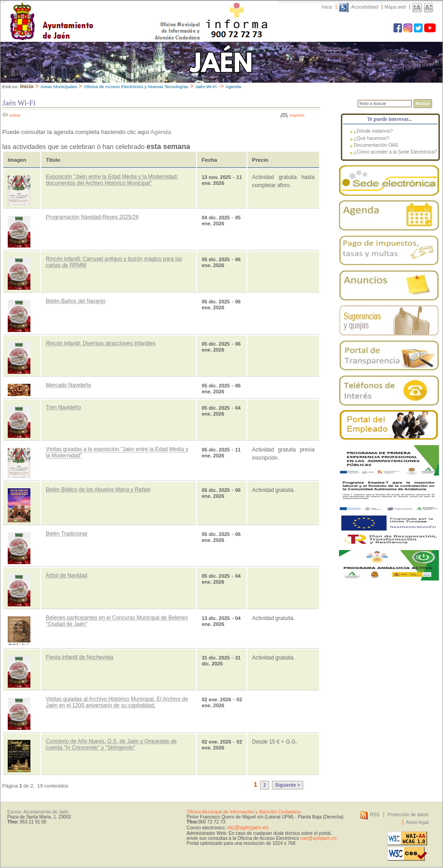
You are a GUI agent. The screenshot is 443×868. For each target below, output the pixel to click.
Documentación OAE (376, 145)
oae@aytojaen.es (319, 838)
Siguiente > (288, 785)
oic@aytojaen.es (248, 828)
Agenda (233, 87)
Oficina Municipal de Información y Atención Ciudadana (244, 812)
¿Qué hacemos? (371, 138)
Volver (15, 115)
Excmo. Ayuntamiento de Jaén (38, 812)
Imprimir (297, 115)
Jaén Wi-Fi (206, 87)
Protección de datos (408, 815)
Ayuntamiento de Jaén (91, 12)
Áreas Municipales (59, 87)
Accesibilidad (365, 7)
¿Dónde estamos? (373, 131)
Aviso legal (417, 822)
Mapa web (395, 7)
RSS (375, 815)
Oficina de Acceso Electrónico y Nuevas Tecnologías (136, 87)
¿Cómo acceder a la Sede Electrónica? (395, 152)
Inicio (327, 7)
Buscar (423, 104)
